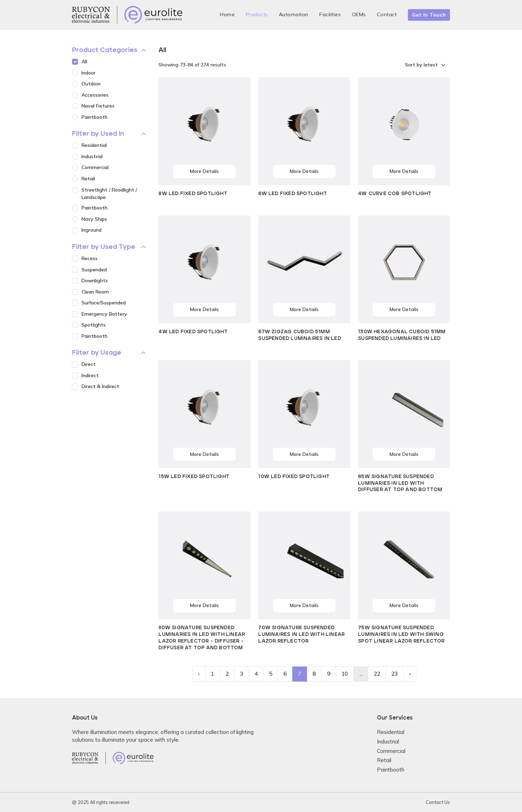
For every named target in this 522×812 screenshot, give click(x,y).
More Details (204, 171)
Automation (294, 14)
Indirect (90, 375)
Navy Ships (94, 219)
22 (377, 674)
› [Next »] (410, 674)
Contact (387, 14)
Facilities (330, 14)
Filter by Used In (98, 134)
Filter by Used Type (104, 247)
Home (227, 14)
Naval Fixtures (98, 106)
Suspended (94, 270)
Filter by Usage (97, 353)
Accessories (95, 95)
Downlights (95, 281)
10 (345, 674)
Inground (92, 230)
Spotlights (94, 325)
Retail (88, 179)
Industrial (92, 156)
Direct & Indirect (100, 386)
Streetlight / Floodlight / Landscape (109, 194)
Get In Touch (429, 15)
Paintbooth (94, 117)
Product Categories (105, 50)
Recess (90, 258)
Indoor (89, 73)
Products (257, 14)
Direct (89, 364)
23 (394, 674)
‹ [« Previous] (199, 674)
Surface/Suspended (104, 303)
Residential (94, 145)
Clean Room (95, 292)
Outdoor (91, 84)
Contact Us (438, 802)
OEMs (359, 14)
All (84, 62)
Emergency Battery (104, 314)
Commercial (95, 167)
